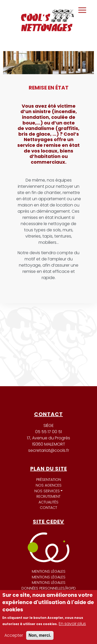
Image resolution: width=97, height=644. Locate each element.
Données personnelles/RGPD (49, 588)
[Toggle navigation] (82, 10)
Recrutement (48, 496)
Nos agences (49, 485)
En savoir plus (72, 624)
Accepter (14, 635)
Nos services (47, 491)
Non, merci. (40, 635)
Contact (48, 508)
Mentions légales (49, 571)
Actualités (48, 502)
